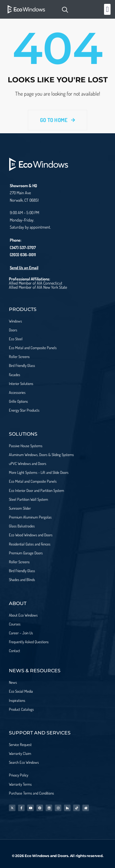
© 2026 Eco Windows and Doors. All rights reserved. (58, 856)
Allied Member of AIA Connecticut (36, 283)
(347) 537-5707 (23, 247)
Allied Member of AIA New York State (38, 287)
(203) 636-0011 (23, 255)
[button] (107, 9)
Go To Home (57, 120)
